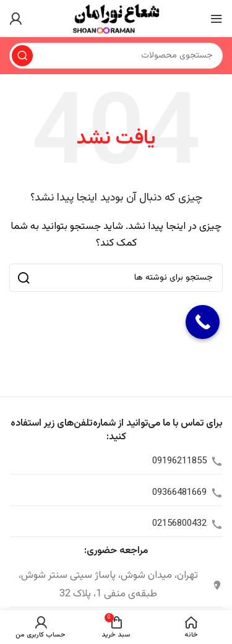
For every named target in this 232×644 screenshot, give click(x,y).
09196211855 (179, 461)
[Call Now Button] (203, 322)
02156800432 (179, 524)
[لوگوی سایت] (116, 19)
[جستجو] (116, 56)
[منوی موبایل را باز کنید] (217, 19)
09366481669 (179, 493)
